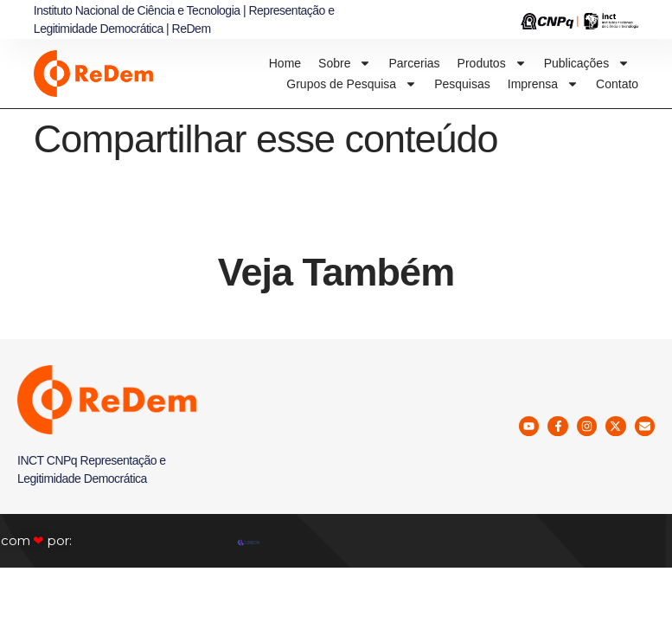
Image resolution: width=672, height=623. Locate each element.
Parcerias (414, 63)
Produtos (492, 63)
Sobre (345, 63)
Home (285, 63)
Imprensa (543, 84)
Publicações (587, 63)
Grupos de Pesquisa (352, 84)
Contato (617, 84)
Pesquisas (462, 84)
